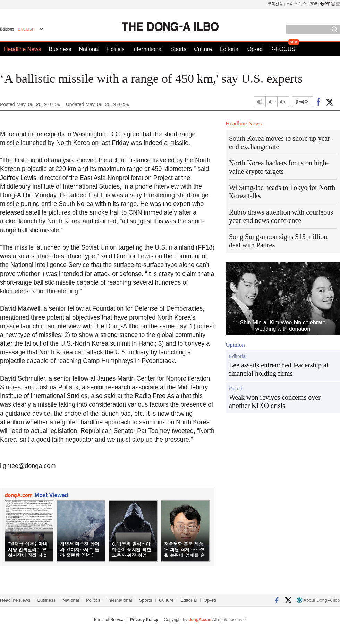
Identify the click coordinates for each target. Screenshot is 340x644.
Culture (203, 49)
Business (60, 49)
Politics (116, 49)
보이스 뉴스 (296, 4)
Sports (178, 49)
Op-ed (255, 49)
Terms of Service (109, 620)
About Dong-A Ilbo (318, 600)
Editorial (230, 49)
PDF (313, 4)
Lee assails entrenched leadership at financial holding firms (279, 369)
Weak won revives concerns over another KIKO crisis (275, 401)
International (147, 49)
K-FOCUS (283, 49)
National (89, 49)
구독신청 (275, 4)
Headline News (23, 49)
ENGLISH (26, 29)
